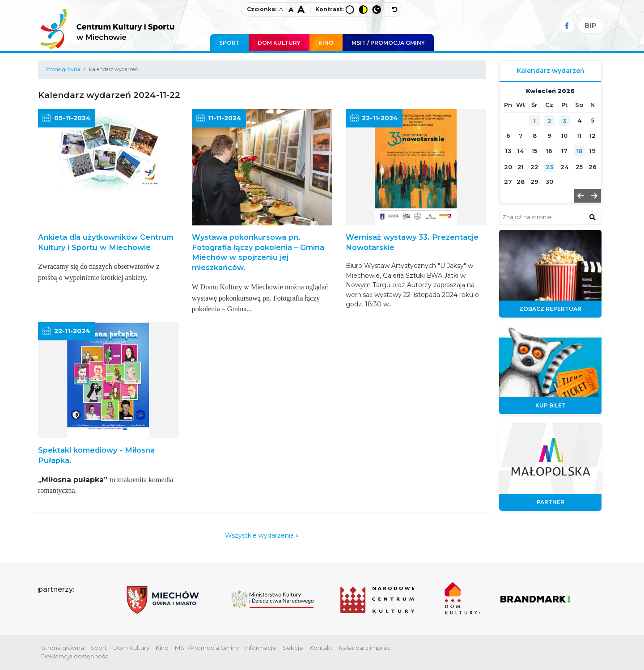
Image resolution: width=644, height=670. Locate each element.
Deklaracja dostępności (75, 656)
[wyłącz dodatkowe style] (395, 9)
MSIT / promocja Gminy (388, 43)
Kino (326, 43)
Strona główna (63, 69)
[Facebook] (567, 26)
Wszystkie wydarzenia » (262, 535)
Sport (229, 43)
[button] (581, 196)
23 (549, 167)
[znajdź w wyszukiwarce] (593, 217)
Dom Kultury (279, 43)
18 (579, 151)
